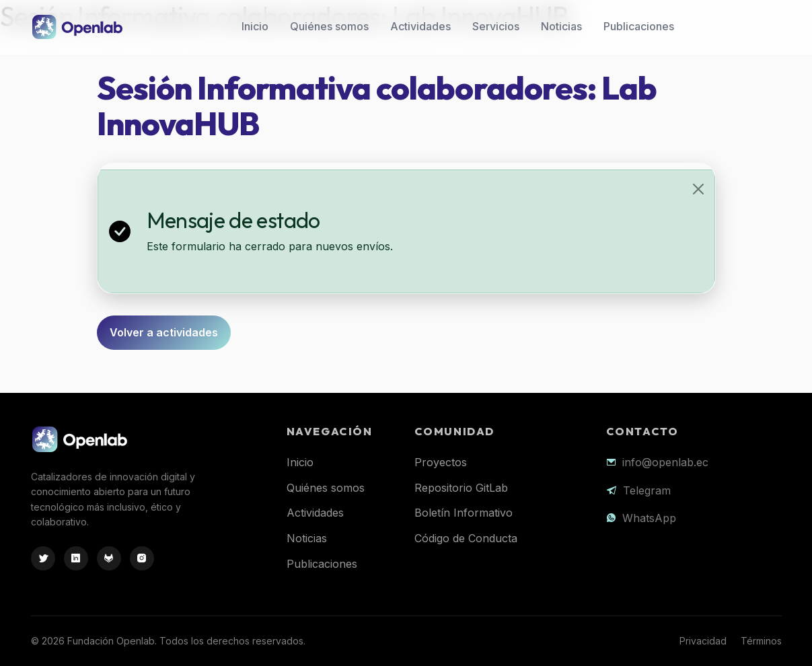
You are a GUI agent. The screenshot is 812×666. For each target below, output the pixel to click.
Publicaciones (639, 26)
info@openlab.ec (665, 462)
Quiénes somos (329, 26)
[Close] (698, 189)
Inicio (255, 26)
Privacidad (703, 641)
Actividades (420, 26)
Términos (761, 641)
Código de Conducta (466, 538)
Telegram (647, 490)
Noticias (561, 26)
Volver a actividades (164, 332)
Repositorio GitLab (461, 488)
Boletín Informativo (464, 513)
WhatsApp (649, 518)
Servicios (496, 26)
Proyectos (441, 462)
